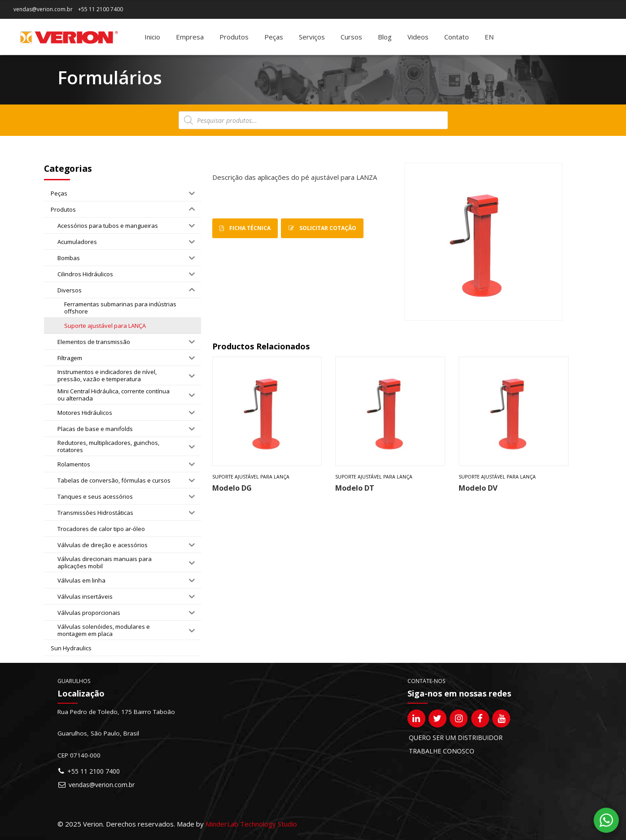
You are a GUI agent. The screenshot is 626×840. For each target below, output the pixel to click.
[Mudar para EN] (489, 37)
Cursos (351, 37)
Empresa (190, 37)
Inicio (152, 37)
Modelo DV (478, 488)
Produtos (234, 37)
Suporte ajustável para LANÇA (251, 477)
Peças (274, 37)
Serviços (312, 37)
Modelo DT (355, 488)
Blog (385, 37)
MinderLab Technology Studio (251, 824)
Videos (418, 37)
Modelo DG (232, 488)
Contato (457, 37)
